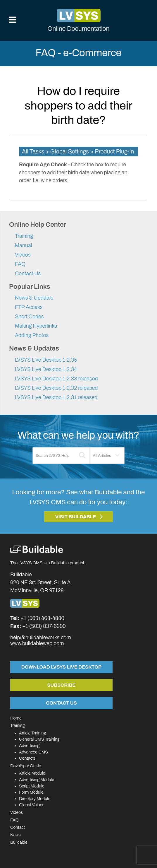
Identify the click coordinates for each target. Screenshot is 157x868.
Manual (23, 245)
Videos (23, 255)
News (15, 835)
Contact (18, 827)
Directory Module (35, 799)
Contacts (27, 758)
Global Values (32, 805)
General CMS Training (39, 739)
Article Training (32, 733)
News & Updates (34, 298)
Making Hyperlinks (36, 326)
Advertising (29, 746)
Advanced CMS (33, 752)
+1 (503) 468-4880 (42, 618)
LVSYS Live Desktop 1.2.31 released (56, 397)
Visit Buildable (76, 517)
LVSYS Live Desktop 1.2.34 (46, 369)
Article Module (32, 773)
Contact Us (28, 274)
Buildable (19, 842)
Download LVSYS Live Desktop (61, 667)
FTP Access (29, 307)
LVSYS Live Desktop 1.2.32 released (56, 388)
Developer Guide (26, 766)
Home (16, 718)
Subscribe (62, 685)
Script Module (32, 786)
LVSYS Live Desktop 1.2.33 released (56, 379)
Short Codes (29, 317)
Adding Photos (32, 335)
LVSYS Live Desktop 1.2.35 (46, 360)
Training (24, 236)
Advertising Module (37, 780)
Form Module (31, 792)
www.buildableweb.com (37, 643)
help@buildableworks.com (41, 638)
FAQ (20, 264)
